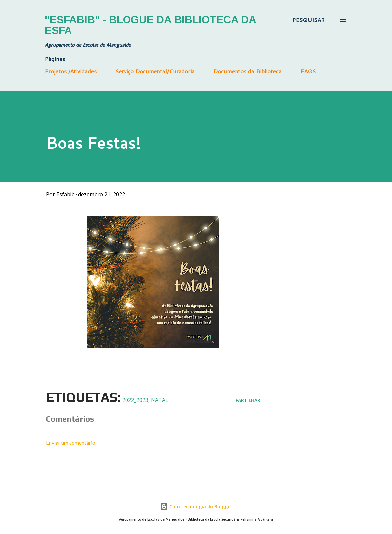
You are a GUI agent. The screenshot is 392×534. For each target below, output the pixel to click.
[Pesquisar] (308, 20)
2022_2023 (135, 400)
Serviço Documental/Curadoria (155, 71)
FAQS (308, 71)
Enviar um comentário (71, 443)
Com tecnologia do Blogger (196, 507)
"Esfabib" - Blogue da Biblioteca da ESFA (150, 25)
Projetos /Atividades (71, 71)
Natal (160, 400)
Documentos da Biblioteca (248, 71)
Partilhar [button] (248, 400)
